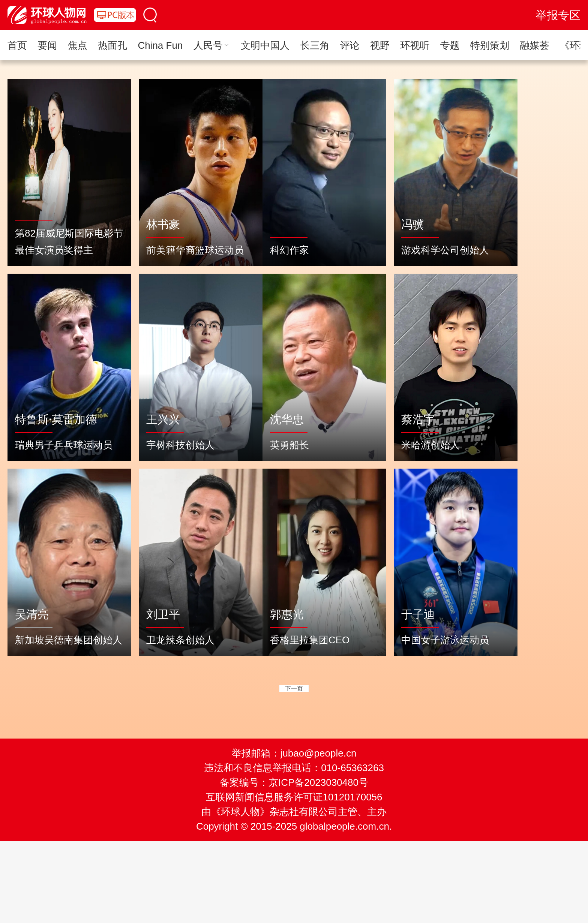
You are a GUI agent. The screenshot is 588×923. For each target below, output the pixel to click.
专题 (450, 45)
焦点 (78, 45)
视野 (380, 45)
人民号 (212, 45)
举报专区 (558, 15)
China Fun (160, 45)
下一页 (294, 689)
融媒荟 (534, 45)
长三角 (315, 45)
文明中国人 (265, 45)
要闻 (47, 45)
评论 (350, 45)
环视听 (415, 45)
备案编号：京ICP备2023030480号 (294, 782)
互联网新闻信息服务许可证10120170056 (294, 797)
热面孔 (112, 45)
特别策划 (490, 45)
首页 (17, 45)
